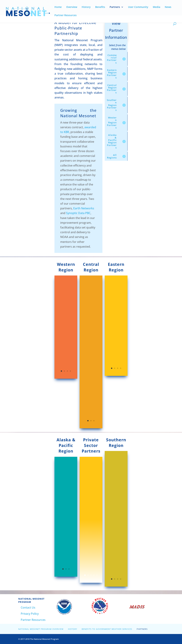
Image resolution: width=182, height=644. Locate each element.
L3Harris (87, 551)
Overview (72, 7)
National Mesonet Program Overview (41, 629)
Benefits (100, 7)
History (86, 7)
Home (58, 7)
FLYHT (85, 536)
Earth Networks (84, 208)
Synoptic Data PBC (78, 213)
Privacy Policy (30, 614)
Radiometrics (90, 565)
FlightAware (89, 579)
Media (157, 7)
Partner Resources (66, 15)
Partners (115, 7)
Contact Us (28, 608)
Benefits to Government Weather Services (107, 629)
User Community (138, 7)
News (168, 7)
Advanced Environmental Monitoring (90, 527)
